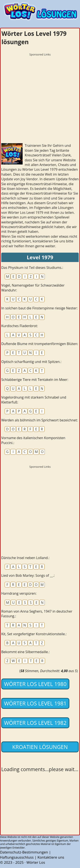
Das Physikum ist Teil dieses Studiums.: (32, 268)
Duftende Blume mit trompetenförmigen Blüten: (40, 344)
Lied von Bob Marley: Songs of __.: (28, 575)
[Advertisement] (40, 98)
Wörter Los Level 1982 (35, 723)
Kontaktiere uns (51, 857)
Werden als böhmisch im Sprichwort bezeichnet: (40, 420)
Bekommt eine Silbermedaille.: (25, 652)
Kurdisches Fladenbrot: (20, 326)
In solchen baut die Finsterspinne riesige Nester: (39, 308)
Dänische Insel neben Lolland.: (25, 558)
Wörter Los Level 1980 (35, 684)
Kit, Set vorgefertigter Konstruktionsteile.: (34, 634)
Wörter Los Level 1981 (35, 703)
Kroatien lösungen (40, 747)
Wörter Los (36, 862)
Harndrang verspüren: (19, 593)
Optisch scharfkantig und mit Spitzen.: (31, 362)
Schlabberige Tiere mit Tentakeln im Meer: (35, 380)
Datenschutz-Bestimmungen (24, 852)
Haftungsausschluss (17, 857)
